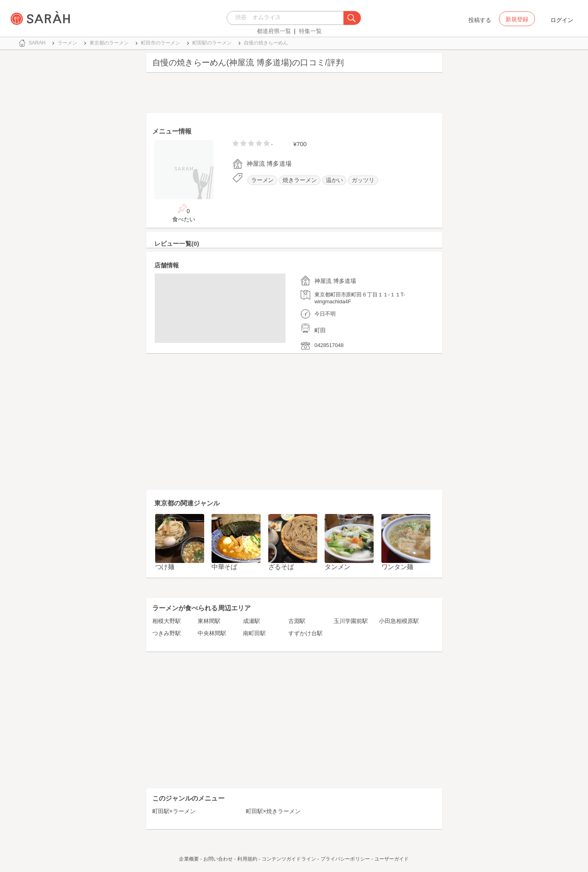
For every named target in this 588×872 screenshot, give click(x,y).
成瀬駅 (252, 621)
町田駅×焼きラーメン (273, 811)
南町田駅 (254, 633)
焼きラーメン (300, 180)
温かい (334, 180)
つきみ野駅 (167, 633)
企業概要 (189, 859)
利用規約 (247, 859)
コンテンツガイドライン (289, 859)
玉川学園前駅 (351, 621)
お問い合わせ (218, 859)
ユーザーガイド (392, 859)
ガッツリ (363, 180)
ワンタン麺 (398, 567)
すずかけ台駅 (305, 633)
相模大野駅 (167, 621)
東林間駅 (209, 621)
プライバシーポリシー (345, 859)
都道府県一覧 (274, 31)
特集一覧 (310, 31)
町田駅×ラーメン (174, 811)
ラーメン (263, 180)
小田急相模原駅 (399, 621)
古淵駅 (297, 621)
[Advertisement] (294, 95)
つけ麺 (165, 567)
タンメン (337, 567)
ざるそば (281, 567)
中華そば (224, 567)
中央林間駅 (212, 633)
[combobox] (287, 18)
